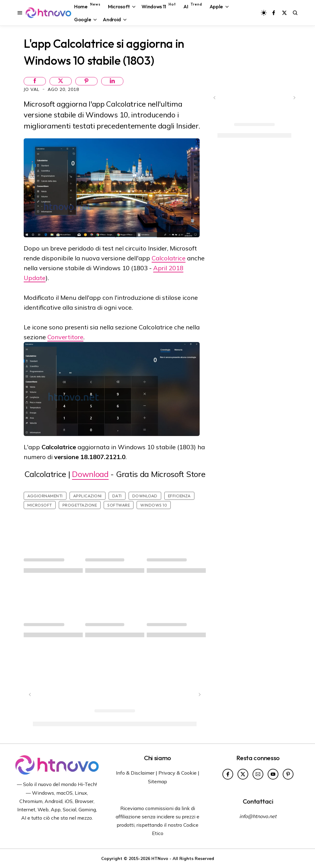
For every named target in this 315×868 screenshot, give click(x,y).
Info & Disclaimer (135, 773)
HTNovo (160, 858)
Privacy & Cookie (177, 773)
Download (90, 474)
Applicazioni (88, 496)
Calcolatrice (169, 258)
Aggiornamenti (45, 496)
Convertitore (65, 337)
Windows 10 (154, 505)
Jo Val (32, 89)
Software (119, 505)
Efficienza (179, 496)
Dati (117, 496)
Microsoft (40, 505)
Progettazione (80, 505)
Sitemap (157, 781)
